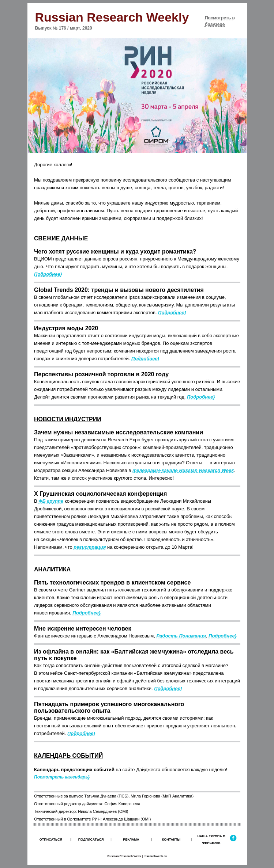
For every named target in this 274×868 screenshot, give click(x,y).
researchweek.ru (155, 856)
